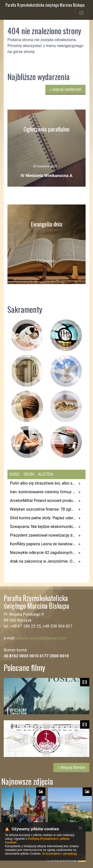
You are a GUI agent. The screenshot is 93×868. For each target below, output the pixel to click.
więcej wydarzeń (65, 89)
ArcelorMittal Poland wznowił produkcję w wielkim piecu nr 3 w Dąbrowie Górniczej (43, 501)
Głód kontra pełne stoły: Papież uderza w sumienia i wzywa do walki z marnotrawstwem (43, 518)
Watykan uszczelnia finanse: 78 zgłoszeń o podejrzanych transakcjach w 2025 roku (43, 509)
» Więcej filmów (71, 767)
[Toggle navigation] (81, 13)
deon (28, 474)
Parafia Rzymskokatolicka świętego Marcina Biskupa (45, 5)
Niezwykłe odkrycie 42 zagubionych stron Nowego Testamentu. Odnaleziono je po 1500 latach (43, 553)
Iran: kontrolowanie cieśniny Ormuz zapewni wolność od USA (43, 492)
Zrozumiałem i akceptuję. (60, 854)
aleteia (45, 474)
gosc (14, 474)
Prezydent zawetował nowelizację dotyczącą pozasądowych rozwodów (43, 535)
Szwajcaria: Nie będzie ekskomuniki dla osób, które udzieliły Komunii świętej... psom (43, 527)
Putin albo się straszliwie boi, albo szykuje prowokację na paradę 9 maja (43, 483)
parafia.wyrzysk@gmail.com (41, 638)
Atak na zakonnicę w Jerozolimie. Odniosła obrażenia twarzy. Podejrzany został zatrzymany (43, 561)
